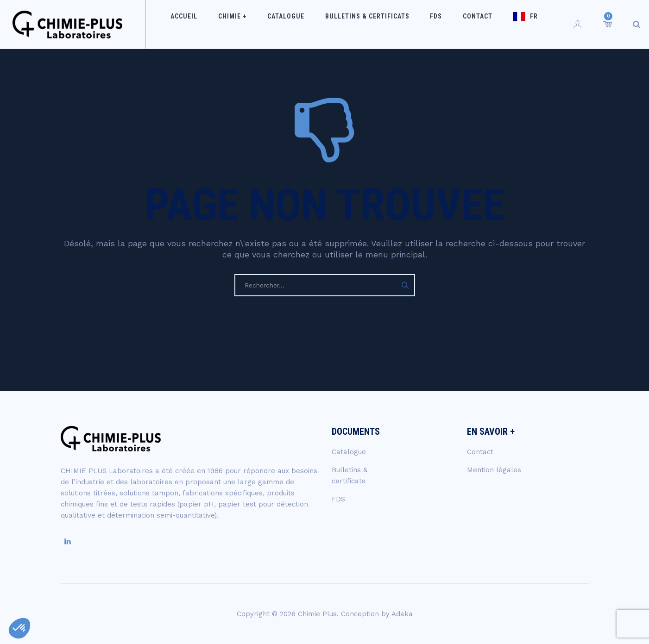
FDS (433, 24)
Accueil (210, 24)
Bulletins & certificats (372, 24)
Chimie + (251, 24)
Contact (467, 24)
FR (517, 24)
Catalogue (297, 24)
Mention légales (494, 470)
